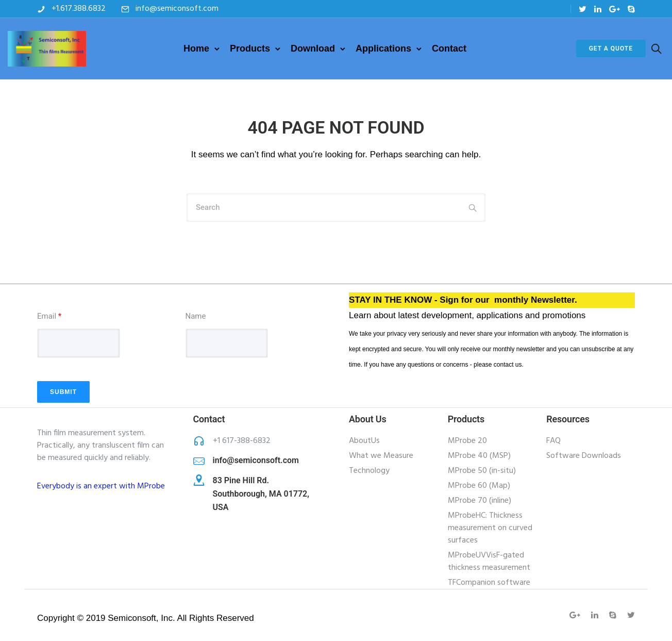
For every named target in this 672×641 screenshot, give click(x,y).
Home (196, 48)
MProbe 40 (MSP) (479, 456)
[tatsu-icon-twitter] (583, 9)
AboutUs (364, 441)
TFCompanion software (489, 583)
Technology (369, 471)
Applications (383, 48)
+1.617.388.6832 (79, 9)
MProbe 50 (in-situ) (482, 471)
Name (196, 316)
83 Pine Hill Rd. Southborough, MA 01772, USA (261, 494)
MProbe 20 (467, 441)
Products (250, 48)
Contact (449, 48)
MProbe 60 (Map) (479, 486)
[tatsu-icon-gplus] (615, 9)
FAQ (553, 441)
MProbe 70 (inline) (480, 501)
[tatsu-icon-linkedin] (598, 9)
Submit (63, 392)
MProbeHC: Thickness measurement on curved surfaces (490, 528)
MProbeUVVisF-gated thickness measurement (489, 562)
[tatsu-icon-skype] (631, 9)
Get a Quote (611, 48)
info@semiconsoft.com (177, 9)
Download (313, 48)
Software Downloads (584, 456)
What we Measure (381, 456)
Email (49, 316)
